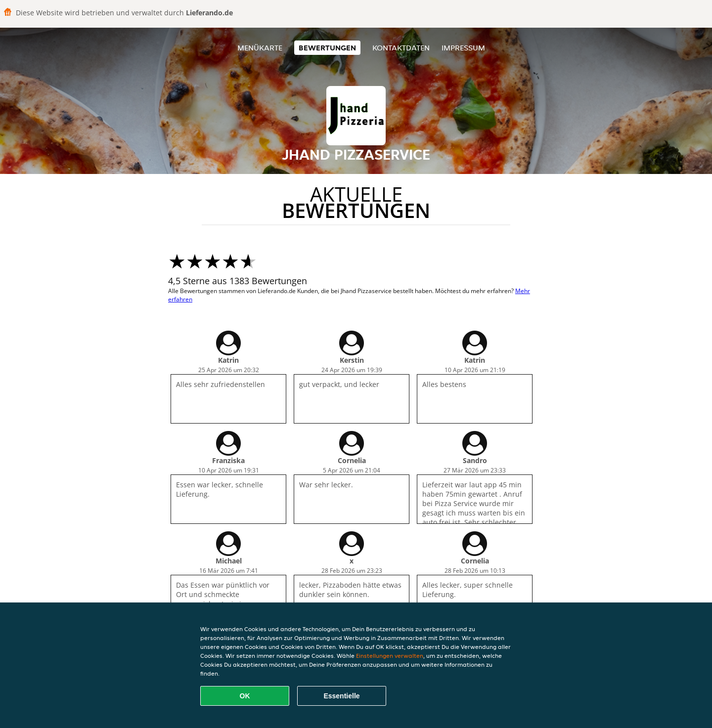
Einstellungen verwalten (390, 656)
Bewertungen (327, 48)
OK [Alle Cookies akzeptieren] (245, 696)
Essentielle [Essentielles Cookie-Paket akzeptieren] (341, 696)
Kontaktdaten (401, 48)
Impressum (463, 48)
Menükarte (260, 48)
